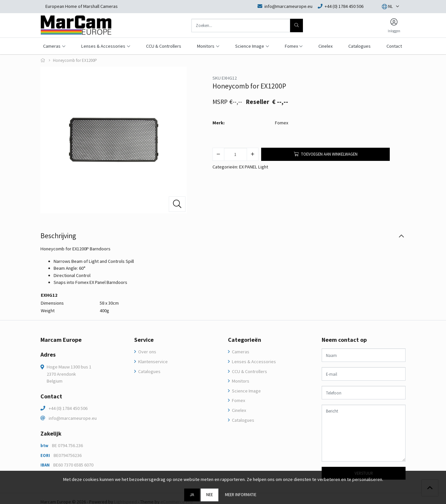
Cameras (240, 352)
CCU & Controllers (164, 46)
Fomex (282, 123)
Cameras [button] (52, 46)
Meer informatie (241, 494)
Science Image (246, 391)
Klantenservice (152, 362)
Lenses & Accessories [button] (103, 46)
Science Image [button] (250, 46)
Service (144, 340)
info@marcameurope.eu (73, 418)
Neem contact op (344, 340)
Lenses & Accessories (253, 362)
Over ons (147, 352)
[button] (387, 7)
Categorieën (245, 340)
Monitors (240, 381)
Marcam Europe (61, 340)
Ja (192, 494)
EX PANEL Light (254, 167)
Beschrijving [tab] (58, 236)
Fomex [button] (291, 46)
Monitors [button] (206, 46)
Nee (210, 494)
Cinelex (325, 46)
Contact (394, 46)
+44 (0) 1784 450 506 (68, 408)
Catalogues (359, 46)
